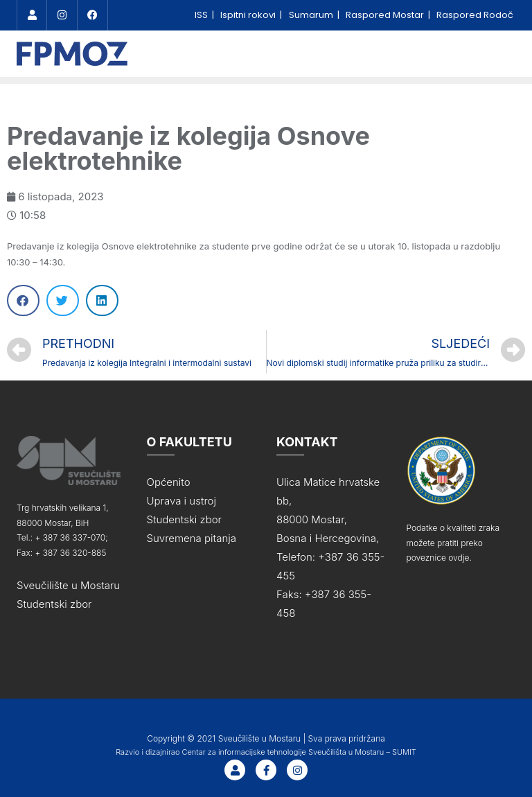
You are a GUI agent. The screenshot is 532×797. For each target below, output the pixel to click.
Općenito (169, 478)
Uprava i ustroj (181, 497)
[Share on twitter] (63, 296)
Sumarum (312, 15)
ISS (202, 15)
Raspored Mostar (386, 15)
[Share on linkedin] (102, 296)
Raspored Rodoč (475, 15)
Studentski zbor (54, 600)
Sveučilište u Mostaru (68, 581)
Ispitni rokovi (249, 15)
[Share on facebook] (23, 296)
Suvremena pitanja (192, 534)
